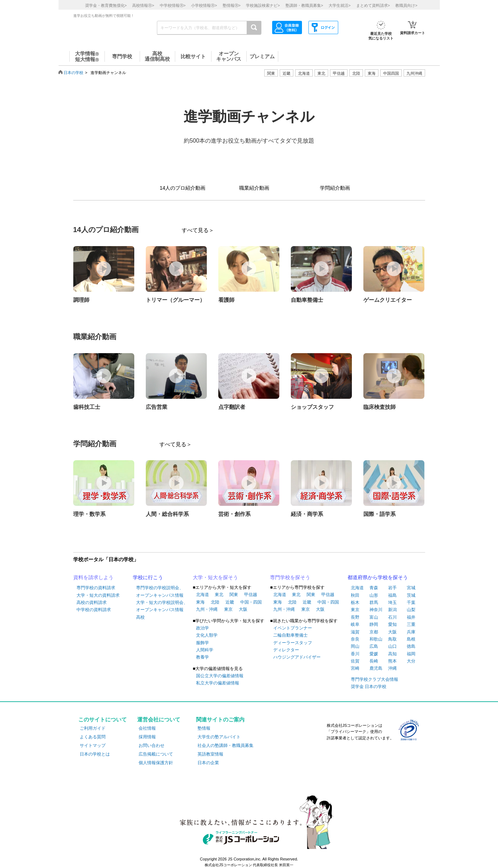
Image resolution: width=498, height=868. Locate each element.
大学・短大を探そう (215, 577)
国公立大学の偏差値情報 (220, 676)
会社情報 (147, 728)
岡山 (355, 646)
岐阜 (355, 624)
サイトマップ (93, 745)
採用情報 (147, 737)
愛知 (392, 624)
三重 (411, 624)
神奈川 (376, 610)
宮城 (411, 588)
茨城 (411, 595)
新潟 (392, 610)
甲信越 (251, 595)
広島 (374, 646)
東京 (228, 609)
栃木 (355, 602)
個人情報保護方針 (156, 763)
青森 (374, 588)
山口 (392, 646)
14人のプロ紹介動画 (183, 188)
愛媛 (374, 654)
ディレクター (286, 650)
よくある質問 (93, 737)
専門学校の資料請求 (96, 588)
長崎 (374, 661)
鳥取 (392, 639)
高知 (392, 654)
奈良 (355, 639)
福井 (411, 617)
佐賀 (355, 661)
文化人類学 (207, 635)
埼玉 (392, 602)
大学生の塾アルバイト (219, 737)
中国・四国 (251, 602)
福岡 (411, 654)
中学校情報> (173, 5)
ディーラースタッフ (293, 643)
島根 (411, 639)
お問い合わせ (152, 745)
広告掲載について (156, 754)
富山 (374, 617)
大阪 (243, 609)
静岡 (374, 624)
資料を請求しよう (93, 577)
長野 (355, 617)
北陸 (215, 602)
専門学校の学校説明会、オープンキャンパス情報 (160, 591)
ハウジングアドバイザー (297, 657)
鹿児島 (376, 668)
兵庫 (411, 632)
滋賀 (355, 632)
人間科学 (205, 650)
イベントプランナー (293, 628)
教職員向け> (406, 5)
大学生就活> (339, 5)
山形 (374, 595)
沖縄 (392, 668)
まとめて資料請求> (373, 5)
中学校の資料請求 (94, 610)
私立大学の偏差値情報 (218, 683)
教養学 (203, 657)
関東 (234, 595)
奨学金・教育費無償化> (106, 5)
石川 (392, 617)
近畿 (230, 602)
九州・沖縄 (207, 609)
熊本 (392, 661)
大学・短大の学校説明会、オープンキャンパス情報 (162, 606)
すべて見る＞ (198, 230)
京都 (374, 632)
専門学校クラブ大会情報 (374, 679)
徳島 (411, 646)
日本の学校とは (95, 754)
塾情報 (204, 728)
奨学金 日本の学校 (369, 687)
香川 (355, 654)
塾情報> (232, 5)
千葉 (411, 602)
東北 (219, 595)
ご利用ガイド (93, 728)
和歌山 (376, 639)
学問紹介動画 (335, 188)
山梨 (411, 610)
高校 (140, 617)
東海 (200, 602)
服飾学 (203, 643)
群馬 (374, 602)
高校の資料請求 (92, 602)
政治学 (203, 628)
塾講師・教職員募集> (304, 5)
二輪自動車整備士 (290, 635)
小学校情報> (204, 5)
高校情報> (143, 5)
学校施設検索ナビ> (263, 5)
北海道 (304, 73)
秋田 (355, 595)
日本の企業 (208, 763)
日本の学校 (73, 73)
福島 (392, 595)
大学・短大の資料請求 (98, 595)
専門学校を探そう (290, 577)
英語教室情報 (210, 754)
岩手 (392, 588)
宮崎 (355, 668)
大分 (411, 661)
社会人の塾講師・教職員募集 (225, 745)
